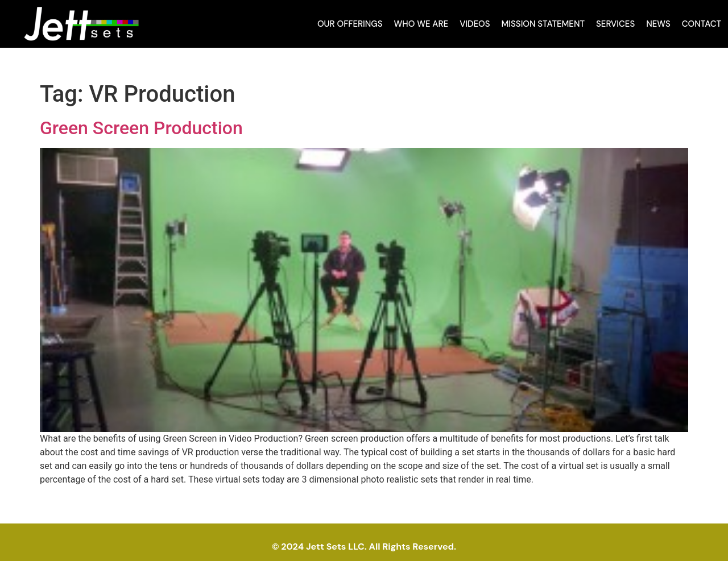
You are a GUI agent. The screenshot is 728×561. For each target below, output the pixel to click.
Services (615, 24)
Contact (702, 24)
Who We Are (421, 24)
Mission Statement (543, 24)
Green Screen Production (141, 128)
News (658, 24)
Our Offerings (350, 24)
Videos (475, 24)
